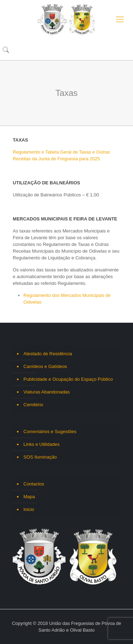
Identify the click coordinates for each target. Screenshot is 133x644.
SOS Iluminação (40, 457)
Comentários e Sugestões (50, 432)
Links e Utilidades (41, 444)
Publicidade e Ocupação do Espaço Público (68, 379)
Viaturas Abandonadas (47, 392)
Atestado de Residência (48, 354)
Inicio (29, 509)
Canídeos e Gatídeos (45, 366)
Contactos (34, 484)
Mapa (29, 497)
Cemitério (33, 405)
